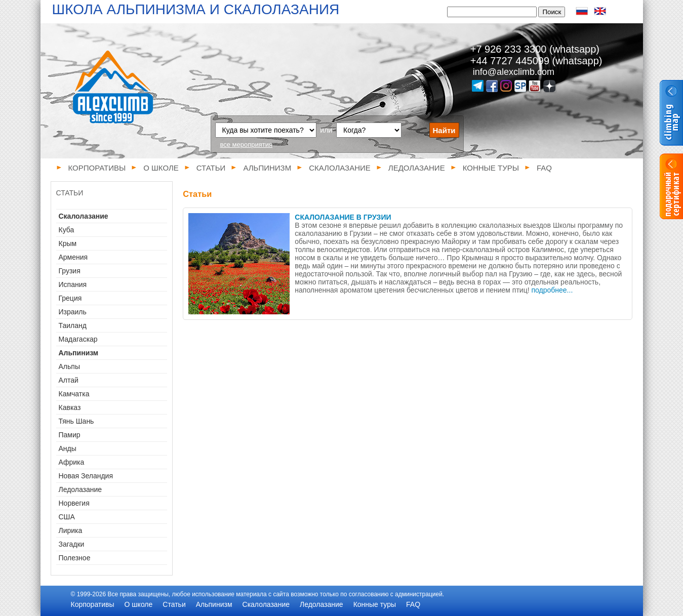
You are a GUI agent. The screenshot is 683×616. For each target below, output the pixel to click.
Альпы (69, 366)
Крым (68, 243)
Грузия (70, 271)
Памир (70, 435)
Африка (72, 462)
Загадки (72, 544)
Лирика (71, 530)
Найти (444, 130)
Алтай (69, 380)
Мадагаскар (78, 339)
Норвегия (74, 503)
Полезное (75, 558)
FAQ (544, 168)
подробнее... (552, 290)
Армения (73, 257)
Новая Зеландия (86, 476)
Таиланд (73, 325)
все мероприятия (247, 145)
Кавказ (70, 407)
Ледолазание (417, 168)
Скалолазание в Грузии (343, 217)
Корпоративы (97, 168)
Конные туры (491, 168)
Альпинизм (267, 168)
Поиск (552, 12)
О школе (161, 168)
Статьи (211, 168)
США (67, 517)
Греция (70, 298)
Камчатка (74, 394)
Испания (73, 284)
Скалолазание (340, 168)
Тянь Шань (76, 421)
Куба (67, 230)
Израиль (73, 312)
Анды (68, 448)
